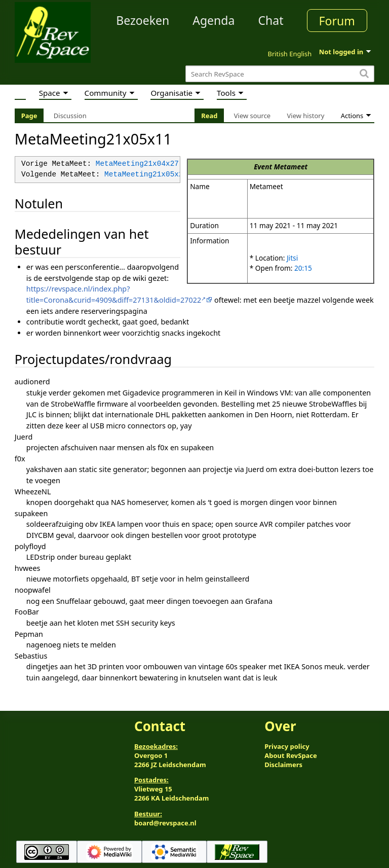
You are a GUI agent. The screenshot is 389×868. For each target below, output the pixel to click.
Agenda (213, 20)
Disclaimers (283, 765)
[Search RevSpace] (280, 74)
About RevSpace (291, 755)
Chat (270, 20)
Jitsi (292, 258)
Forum (337, 21)
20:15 (303, 268)
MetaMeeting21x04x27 (137, 164)
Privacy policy (287, 746)
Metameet (291, 167)
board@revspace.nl (165, 823)
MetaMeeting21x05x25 (146, 175)
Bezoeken (143, 20)
